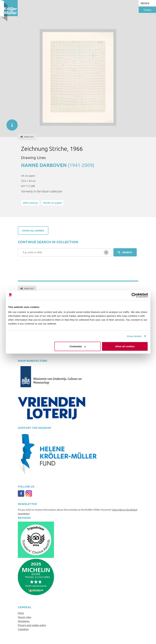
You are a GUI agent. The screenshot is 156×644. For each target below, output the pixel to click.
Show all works (33, 230)
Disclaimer (24, 621)
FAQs (21, 613)
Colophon (23, 629)
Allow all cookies (125, 346)
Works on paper (53, 203)
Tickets (147, 10)
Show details (134, 336)
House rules (25, 617)
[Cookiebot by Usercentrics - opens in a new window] (134, 295)
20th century (30, 203)
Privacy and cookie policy (32, 625)
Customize (78, 346)
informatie (10, 123)
